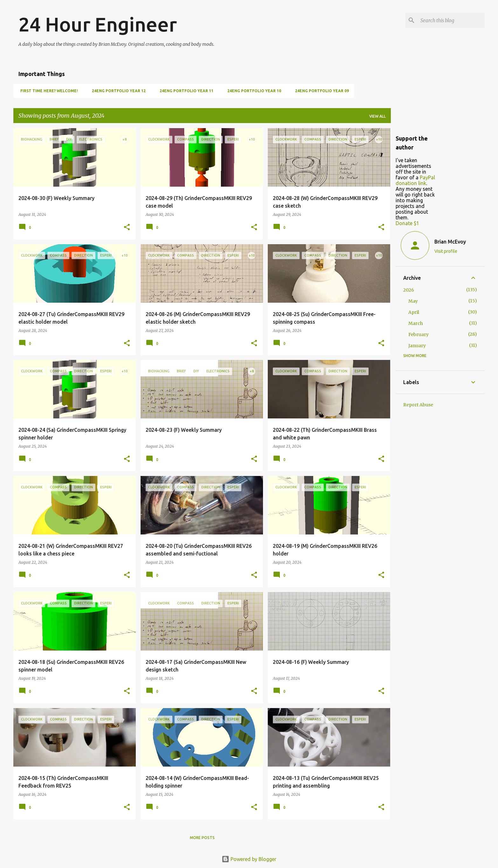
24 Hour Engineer (98, 24)
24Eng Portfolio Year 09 (320, 91)
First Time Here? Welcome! (47, 91)
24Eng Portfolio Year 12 (117, 91)
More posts (202, 838)
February (418, 334)
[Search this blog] (451, 20)
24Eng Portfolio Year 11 (185, 91)
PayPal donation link (415, 180)
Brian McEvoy (450, 242)
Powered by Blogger (249, 859)
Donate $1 (407, 223)
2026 (409, 290)
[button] (127, 227)
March (416, 323)
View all (377, 116)
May (413, 301)
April (414, 312)
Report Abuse (418, 405)
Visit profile (446, 251)
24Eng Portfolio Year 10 (252, 91)
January (417, 346)
